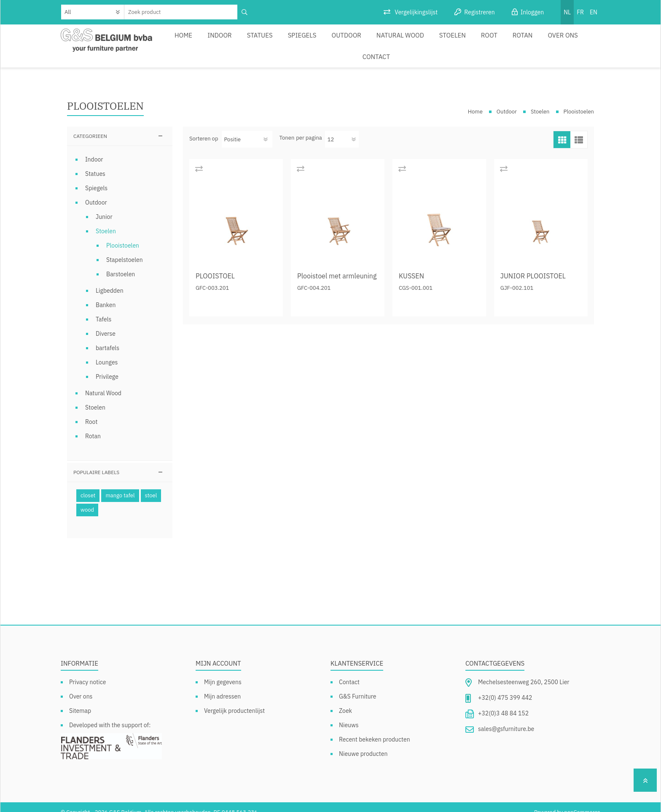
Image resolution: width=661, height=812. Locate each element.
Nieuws (349, 715)
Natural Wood (379, 41)
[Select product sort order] (247, 129)
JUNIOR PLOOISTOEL (533, 266)
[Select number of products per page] (342, 129)
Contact (564, 41)
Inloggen (532, 12)
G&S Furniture (358, 686)
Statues (252, 41)
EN (594, 12)
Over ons (525, 41)
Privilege (107, 367)
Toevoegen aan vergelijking (199, 158)
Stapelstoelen (125, 250)
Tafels (103, 309)
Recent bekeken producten (375, 729)
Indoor (216, 41)
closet (88, 485)
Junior (104, 207)
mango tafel (120, 485)
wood (87, 500)
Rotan (488, 41)
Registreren (479, 12)
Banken (106, 295)
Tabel (562, 129)
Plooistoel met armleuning (337, 266)
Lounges (107, 352)
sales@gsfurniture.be (506, 719)
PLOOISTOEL (215, 266)
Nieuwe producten (363, 744)
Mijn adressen (222, 686)
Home (184, 41)
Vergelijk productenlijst (234, 701)
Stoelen (426, 41)
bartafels (107, 338)
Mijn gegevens (223, 672)
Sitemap (80, 701)
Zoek (345, 701)
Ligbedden (110, 281)
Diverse (106, 324)
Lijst (579, 129)
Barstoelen (121, 264)
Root (459, 41)
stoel (151, 485)
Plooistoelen (123, 235)
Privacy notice (87, 672)
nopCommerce (582, 802)
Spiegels (290, 41)
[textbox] (181, 12)
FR (580, 12)
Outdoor (330, 41)
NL (567, 12)
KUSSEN (411, 266)
